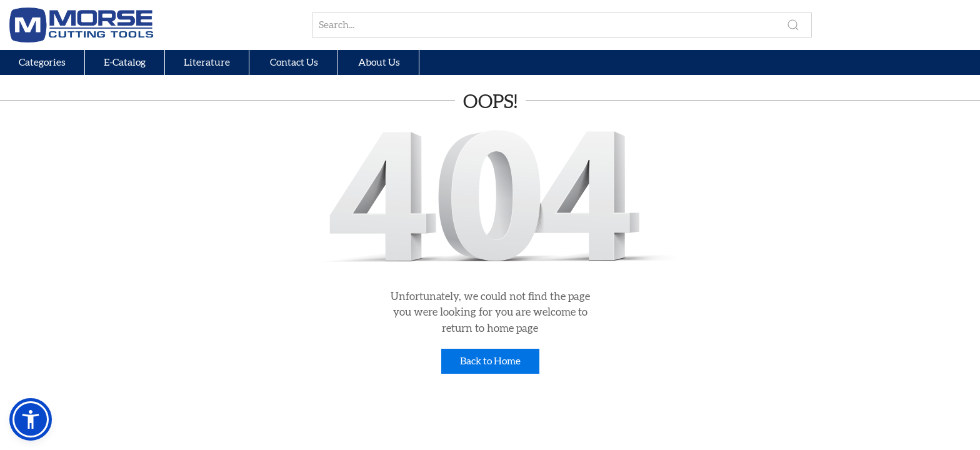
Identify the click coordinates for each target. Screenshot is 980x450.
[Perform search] (793, 25)
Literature (207, 62)
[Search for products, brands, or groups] (562, 25)
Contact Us (293, 62)
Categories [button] (42, 62)
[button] (31, 419)
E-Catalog (125, 62)
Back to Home (490, 361)
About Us (378, 62)
